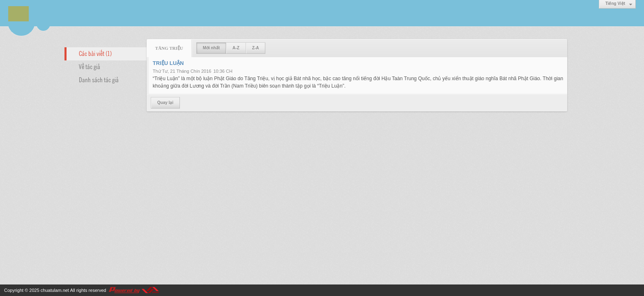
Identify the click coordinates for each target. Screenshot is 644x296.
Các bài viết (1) (95, 53)
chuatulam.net (55, 290)
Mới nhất (211, 48)
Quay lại (165, 103)
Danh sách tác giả (99, 79)
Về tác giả (90, 66)
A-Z (236, 48)
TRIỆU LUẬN (168, 63)
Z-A (256, 48)
